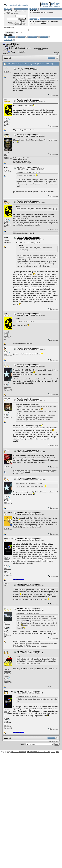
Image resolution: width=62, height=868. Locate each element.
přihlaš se (18, 11)
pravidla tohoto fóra (48, 12)
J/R (5, 364)
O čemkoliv (13, 48)
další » (57, 54)
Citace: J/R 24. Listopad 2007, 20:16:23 (27, 404)
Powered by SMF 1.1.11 (19, 752)
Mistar (5, 50)
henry (6, 651)
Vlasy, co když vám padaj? (28, 68)
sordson (44, 23)
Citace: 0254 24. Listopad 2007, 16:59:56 (28, 243)
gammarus (8, 512)
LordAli (6, 134)
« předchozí (56, 53)
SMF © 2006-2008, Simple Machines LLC (38, 752)
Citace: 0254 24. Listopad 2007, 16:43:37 (28, 173)
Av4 (29, 48)
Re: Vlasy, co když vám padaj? (29, 100)
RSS (58, 752)
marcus (6, 450)
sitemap (53, 752)
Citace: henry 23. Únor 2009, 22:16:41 (27, 697)
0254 (5, 100)
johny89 (7, 399)
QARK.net (9, 753)
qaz (5, 348)
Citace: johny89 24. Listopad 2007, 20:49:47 (29, 483)
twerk (6, 68)
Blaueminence (9, 538)
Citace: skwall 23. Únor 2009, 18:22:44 (27, 614)
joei (5, 608)
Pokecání (11, 46)
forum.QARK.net (12, 44)
